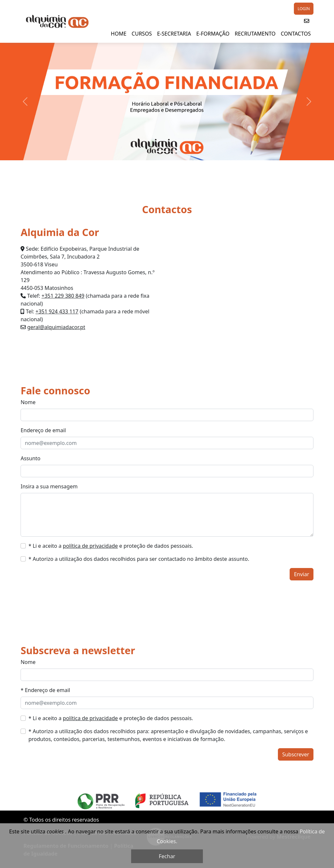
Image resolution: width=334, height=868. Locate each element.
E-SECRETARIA (174, 34)
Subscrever (296, 754)
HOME (119, 34)
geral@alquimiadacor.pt (56, 327)
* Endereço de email (45, 690)
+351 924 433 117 (57, 311)
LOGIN (304, 9)
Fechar (167, 856)
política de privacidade (91, 546)
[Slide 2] (173, 151)
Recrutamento (255, 34)
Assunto (30, 458)
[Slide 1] (161, 151)
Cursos (142, 34)
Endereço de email (43, 430)
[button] (307, 21)
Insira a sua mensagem (49, 486)
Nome (28, 402)
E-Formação (213, 34)
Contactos (296, 34)
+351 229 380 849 (63, 296)
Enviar (302, 574)
